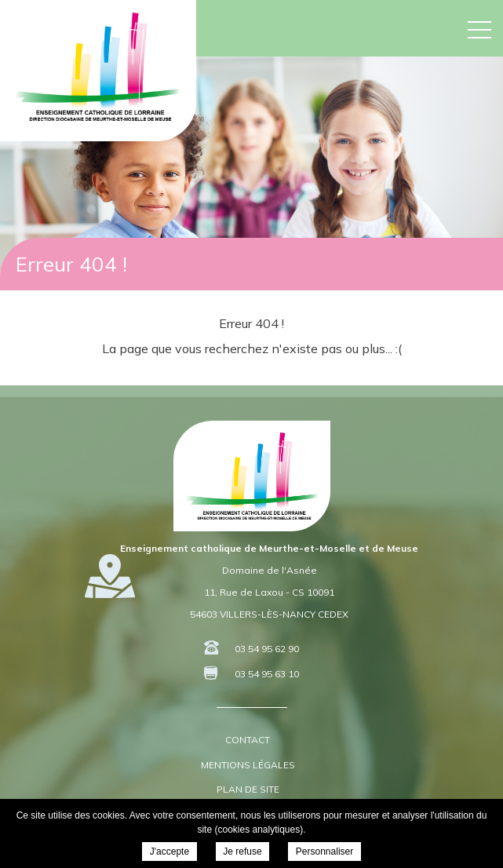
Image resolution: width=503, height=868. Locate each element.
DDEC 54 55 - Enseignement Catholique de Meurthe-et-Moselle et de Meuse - (98, 67)
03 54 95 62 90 (267, 649)
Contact (248, 740)
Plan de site (248, 789)
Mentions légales (248, 765)
